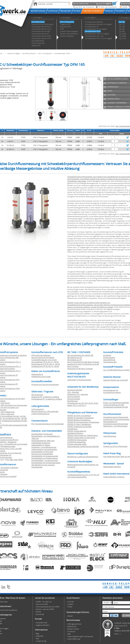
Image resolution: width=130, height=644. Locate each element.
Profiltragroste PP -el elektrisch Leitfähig (47, 399)
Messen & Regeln (14, 53)
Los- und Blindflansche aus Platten (117, 370)
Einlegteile (107, 355)
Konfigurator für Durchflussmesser (116, 419)
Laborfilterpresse (110, 436)
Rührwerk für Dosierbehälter (42, 454)
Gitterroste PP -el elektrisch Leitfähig (45, 397)
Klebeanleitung (37, 374)
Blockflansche (73, 401)
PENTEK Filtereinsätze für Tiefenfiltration (83, 435)
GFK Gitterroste (37, 395)
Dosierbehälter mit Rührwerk (42, 452)
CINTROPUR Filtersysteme (77, 440)
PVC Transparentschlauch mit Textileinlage (47, 424)
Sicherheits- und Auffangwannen (44, 447)
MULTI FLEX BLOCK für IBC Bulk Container (83, 362)
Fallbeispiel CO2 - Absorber (78, 394)
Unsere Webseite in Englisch (114, 477)
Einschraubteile (109, 357)
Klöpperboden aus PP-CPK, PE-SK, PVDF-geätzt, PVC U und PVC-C (83, 404)
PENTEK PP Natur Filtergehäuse (79, 424)
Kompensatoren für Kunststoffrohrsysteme (112, 391)
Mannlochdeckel (74, 397)
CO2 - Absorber (73, 392)
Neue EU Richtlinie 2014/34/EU (43, 357)
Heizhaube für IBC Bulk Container (80, 369)
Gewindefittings (109, 360)
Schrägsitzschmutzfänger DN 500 (116, 407)
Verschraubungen (110, 362)
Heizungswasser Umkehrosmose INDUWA (83, 446)
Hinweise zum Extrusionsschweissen (45, 384)
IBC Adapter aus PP (75, 360)
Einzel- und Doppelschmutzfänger (116, 403)
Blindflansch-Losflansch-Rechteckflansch (83, 457)
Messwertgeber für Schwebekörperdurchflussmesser (116, 423)
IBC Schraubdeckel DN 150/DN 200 (80, 355)
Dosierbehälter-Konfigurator (42, 434)
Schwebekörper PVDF (62, 53)
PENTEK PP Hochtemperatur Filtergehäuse (83, 422)
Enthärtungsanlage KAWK (77, 444)
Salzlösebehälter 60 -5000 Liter (43, 441)
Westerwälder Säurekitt (112, 467)
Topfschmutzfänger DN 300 (114, 405)
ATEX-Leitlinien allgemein (41, 355)
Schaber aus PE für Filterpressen (115, 446)
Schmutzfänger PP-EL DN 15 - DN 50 (45, 362)
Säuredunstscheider (75, 390)
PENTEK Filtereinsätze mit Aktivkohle (81, 438)
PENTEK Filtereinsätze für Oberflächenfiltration (77, 432)
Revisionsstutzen (74, 399)
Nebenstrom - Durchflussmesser (115, 426)
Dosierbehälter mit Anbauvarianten (45, 456)
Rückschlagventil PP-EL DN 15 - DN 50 (46, 364)
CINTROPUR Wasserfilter (77, 442)
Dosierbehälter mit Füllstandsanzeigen (46, 463)
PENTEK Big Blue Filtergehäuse (79, 420)
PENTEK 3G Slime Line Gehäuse (79, 416)
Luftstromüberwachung (40, 414)
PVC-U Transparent (45, 53)
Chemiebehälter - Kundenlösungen (45, 460)
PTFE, (7, 460)
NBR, (12, 460)
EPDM (20, 460)
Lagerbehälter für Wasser (41, 445)
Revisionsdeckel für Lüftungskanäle (45, 411)
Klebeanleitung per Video (41, 376)
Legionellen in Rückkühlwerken (79, 380)
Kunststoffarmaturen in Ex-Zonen (44, 360)
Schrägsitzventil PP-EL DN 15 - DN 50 (45, 366)
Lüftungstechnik (38, 409)
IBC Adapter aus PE (75, 357)
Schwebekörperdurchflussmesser (116, 417)
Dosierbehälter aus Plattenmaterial (45, 458)
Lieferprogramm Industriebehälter (44, 449)
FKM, (16, 460)
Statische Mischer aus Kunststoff (116, 380)
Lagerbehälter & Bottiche (41, 443)
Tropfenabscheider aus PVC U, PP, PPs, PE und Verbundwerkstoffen (83, 476)
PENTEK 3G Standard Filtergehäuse (80, 418)
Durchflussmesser (29, 53)
